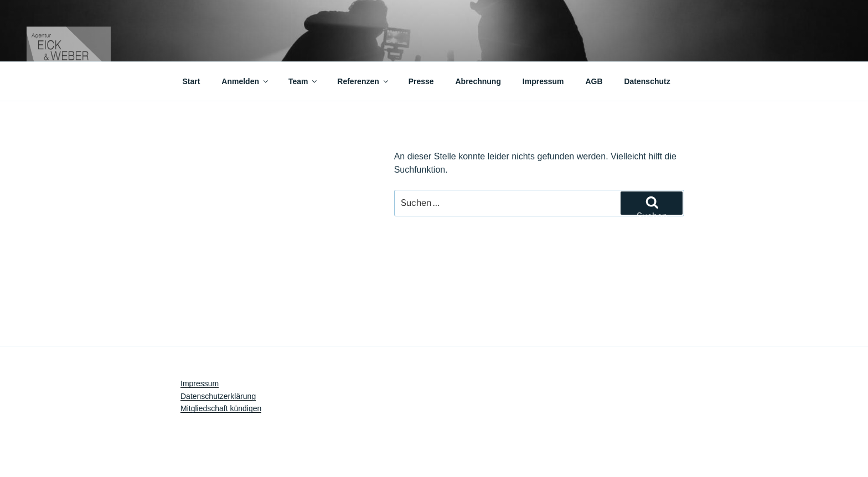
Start (192, 81)
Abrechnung (478, 81)
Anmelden (246, 81)
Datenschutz (647, 81)
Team (304, 81)
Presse (421, 81)
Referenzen (363, 81)
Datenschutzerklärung (218, 396)
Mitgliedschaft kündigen (221, 408)
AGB (594, 81)
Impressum (543, 81)
